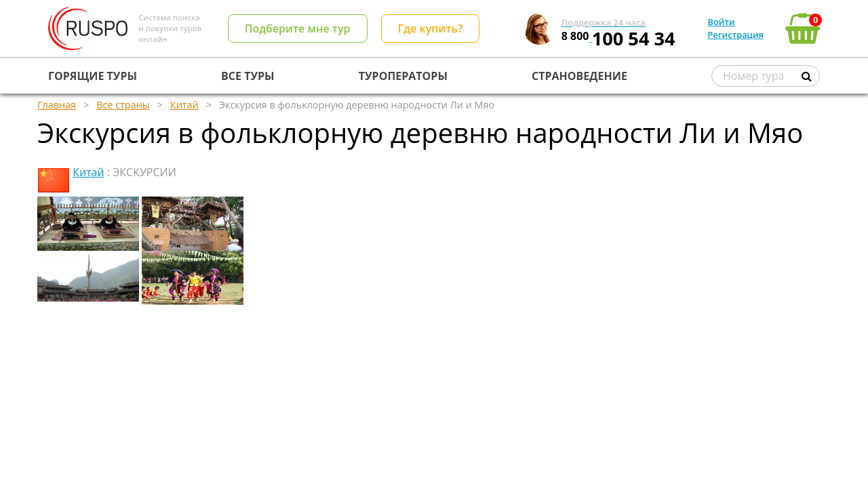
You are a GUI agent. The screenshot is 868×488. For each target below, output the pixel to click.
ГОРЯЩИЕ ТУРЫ (93, 76)
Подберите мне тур (298, 28)
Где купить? (431, 28)
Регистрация (736, 35)
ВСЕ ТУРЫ (248, 76)
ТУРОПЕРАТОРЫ (403, 76)
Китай (88, 172)
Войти (722, 22)
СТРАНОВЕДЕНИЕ (579, 76)
